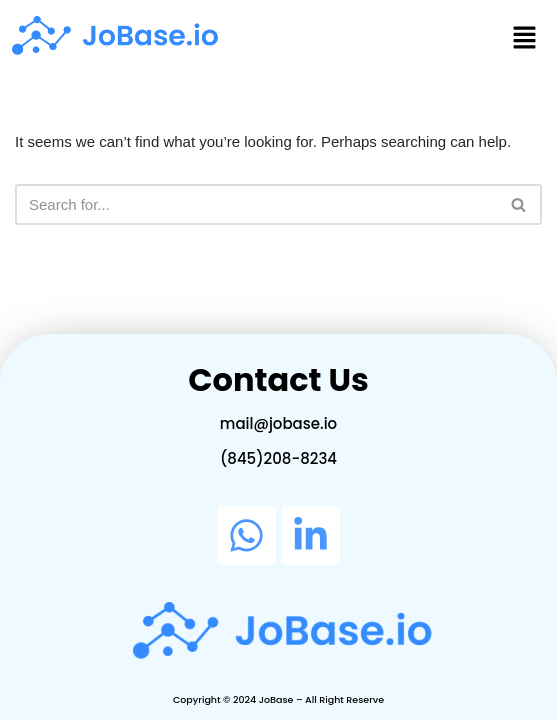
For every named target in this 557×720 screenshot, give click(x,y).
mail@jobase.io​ (278, 423)
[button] (525, 39)
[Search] (256, 204)
